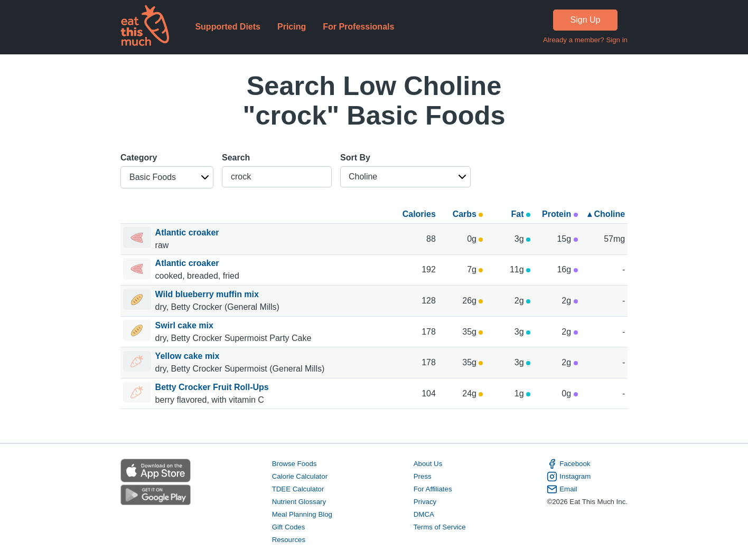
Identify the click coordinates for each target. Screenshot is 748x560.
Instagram (569, 477)
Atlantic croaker (188, 232)
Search (236, 158)
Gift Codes (289, 527)
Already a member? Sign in (585, 40)
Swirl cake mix (186, 325)
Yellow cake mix (189, 356)
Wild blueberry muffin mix (208, 294)
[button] (167, 177)
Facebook (568, 464)
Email (562, 489)
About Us (428, 464)
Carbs (468, 214)
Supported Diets (228, 27)
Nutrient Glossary (299, 502)
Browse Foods (294, 464)
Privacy (425, 502)
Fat (521, 214)
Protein (560, 214)
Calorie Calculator (300, 476)
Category (139, 158)
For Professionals (358, 27)
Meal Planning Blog (302, 514)
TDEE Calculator (298, 489)
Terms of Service (440, 527)
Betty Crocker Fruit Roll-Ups (213, 387)
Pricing (292, 27)
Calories (419, 214)
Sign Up (586, 20)
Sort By (355, 158)
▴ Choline (606, 214)
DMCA (424, 514)
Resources (289, 540)
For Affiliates (433, 489)
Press (423, 476)
